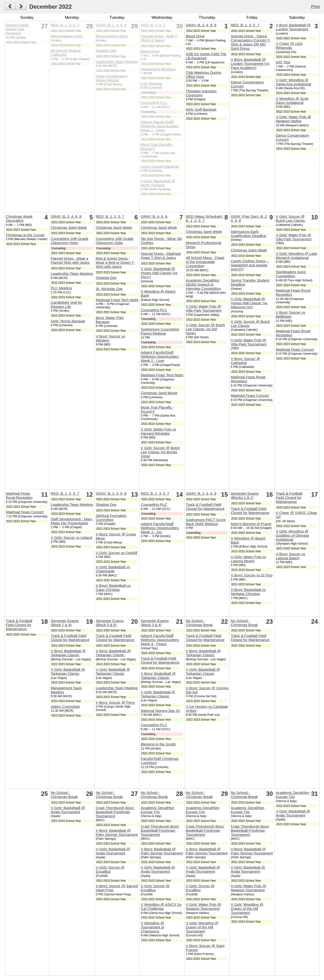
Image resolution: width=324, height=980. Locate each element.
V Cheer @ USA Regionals (289, 46)
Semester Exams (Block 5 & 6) (110, 623)
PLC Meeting (61, 288)
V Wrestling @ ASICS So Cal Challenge (161, 906)
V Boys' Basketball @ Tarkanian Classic (68, 653)
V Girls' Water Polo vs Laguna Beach (248, 559)
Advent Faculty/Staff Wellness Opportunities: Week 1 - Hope (160, 126)
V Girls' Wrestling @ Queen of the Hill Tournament (202, 927)
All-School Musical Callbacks (66, 53)
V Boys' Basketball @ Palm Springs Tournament (117, 832)
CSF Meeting (152, 84)
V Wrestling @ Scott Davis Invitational (292, 101)
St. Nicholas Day (109, 289)
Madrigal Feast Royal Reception (19, 495)
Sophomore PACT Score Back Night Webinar (206, 522)
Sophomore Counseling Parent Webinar (160, 331)
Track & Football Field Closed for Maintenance (205, 507)
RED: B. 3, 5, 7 (153, 25)
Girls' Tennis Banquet (68, 321)
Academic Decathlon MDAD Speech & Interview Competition (203, 284)
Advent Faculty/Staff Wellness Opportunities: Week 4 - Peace (160, 640)
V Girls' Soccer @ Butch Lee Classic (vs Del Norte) (206, 329)
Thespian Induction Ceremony (201, 93)
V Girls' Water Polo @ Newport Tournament (204, 906)
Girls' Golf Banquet (201, 109)
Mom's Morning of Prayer (251, 524)
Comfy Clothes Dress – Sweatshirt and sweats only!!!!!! (250, 265)
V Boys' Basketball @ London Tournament (293, 27)
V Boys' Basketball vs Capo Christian (113, 588)
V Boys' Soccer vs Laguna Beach (290, 556)
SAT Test (283, 62)
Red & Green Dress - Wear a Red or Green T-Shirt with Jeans (115, 262)
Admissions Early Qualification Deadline (249, 234)
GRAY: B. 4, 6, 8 (154, 216)
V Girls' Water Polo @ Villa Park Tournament (204, 308)
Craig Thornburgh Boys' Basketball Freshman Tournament (115, 812)
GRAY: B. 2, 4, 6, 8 (111, 25)
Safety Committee (65, 706)
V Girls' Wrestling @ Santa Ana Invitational (294, 82)
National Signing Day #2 (160, 711)
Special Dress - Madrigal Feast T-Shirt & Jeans (161, 256)
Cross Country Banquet (160, 166)
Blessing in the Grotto (158, 744)
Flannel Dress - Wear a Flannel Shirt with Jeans (70, 260)
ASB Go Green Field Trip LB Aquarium (206, 56)
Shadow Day (106, 51)
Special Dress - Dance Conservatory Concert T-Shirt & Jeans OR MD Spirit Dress (251, 42)
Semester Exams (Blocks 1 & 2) (245, 495)
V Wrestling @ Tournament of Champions (152, 927)
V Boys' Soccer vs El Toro (252, 575)
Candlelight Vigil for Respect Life (66, 304)
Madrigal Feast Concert (250, 395)
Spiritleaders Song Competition (291, 274)
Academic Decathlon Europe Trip (158, 810)
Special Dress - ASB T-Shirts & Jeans (159, 38)
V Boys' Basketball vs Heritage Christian (248, 592)
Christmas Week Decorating (19, 218)
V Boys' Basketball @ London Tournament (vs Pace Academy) (250, 64)
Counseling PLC (154, 103)
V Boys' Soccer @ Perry (115, 702)
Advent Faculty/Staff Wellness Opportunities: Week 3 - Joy (160, 528)
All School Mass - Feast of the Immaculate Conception (205, 262)
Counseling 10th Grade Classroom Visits (69, 241)
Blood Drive (150, 51)
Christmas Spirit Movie (159, 393)
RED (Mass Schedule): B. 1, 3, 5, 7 (204, 218)
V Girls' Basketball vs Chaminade (113, 569)
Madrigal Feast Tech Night (117, 300)
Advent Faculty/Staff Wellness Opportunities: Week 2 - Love (160, 356)
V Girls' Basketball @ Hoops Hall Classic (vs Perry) (159, 273)
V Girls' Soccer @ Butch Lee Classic (290, 218)
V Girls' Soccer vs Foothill (117, 553)
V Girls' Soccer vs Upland (71, 537)
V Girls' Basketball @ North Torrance (158, 183)
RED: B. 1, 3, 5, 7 (65, 25)
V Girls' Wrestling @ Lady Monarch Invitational (297, 256)
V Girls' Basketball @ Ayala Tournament (68, 810)
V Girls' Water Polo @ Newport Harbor (294, 119)
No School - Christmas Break (199, 623)
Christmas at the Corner (25, 235)
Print (315, 7)
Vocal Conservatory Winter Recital (112, 78)
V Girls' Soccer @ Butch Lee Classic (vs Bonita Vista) (160, 452)
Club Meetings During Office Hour (203, 74)
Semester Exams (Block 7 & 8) (65, 623)
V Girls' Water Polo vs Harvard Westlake (159, 431)
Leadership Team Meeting (117, 62)
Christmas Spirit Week (69, 227)
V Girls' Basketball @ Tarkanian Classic (68, 671)
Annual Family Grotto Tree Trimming (17, 29)
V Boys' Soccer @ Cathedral (245, 361)
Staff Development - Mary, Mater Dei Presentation (72, 521)
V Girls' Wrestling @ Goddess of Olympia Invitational (292, 535)
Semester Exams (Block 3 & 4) (155, 623)
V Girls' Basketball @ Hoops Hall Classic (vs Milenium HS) (249, 303)
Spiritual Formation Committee (111, 518)
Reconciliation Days (67, 36)
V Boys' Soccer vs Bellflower (290, 314)
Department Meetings (158, 69)
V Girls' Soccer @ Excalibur (110, 869)
